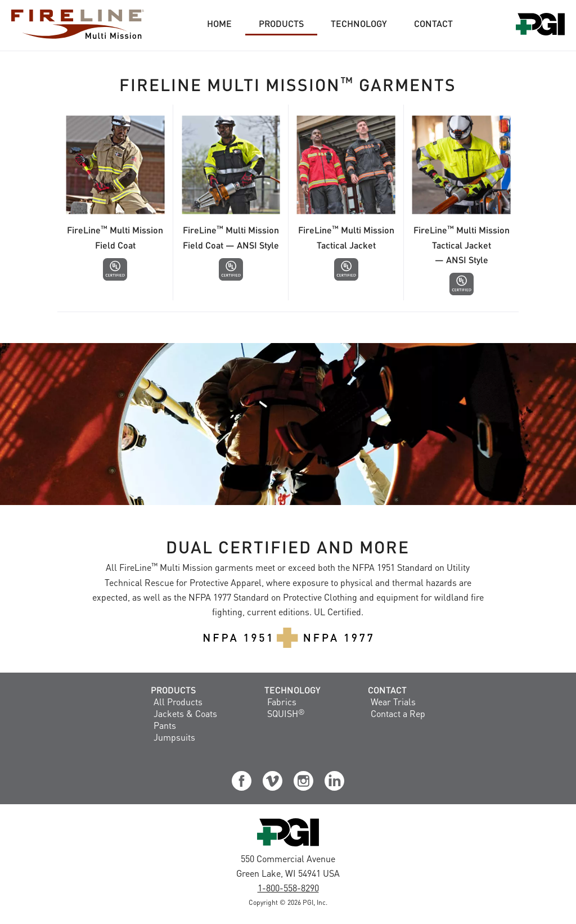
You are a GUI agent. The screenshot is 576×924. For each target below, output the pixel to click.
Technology (292, 690)
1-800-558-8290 (288, 888)
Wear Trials (393, 702)
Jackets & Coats (185, 713)
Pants (165, 725)
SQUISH (286, 713)
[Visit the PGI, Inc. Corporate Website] (288, 846)
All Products (178, 702)
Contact (387, 690)
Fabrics (282, 702)
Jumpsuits (174, 737)
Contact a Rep (398, 713)
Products (173, 690)
